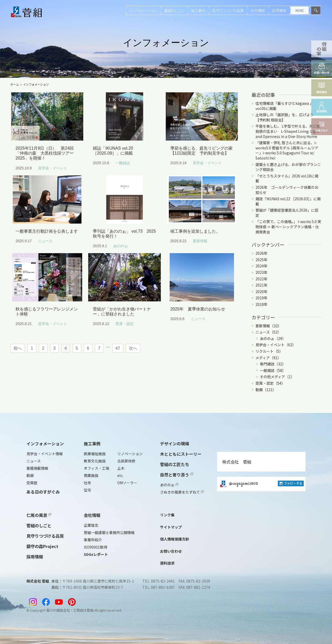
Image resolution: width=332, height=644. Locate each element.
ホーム (15, 84)
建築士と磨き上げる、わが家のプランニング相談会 (288, 167)
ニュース (34, 461)
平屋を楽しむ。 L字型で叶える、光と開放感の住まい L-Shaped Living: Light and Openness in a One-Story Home (288, 131)
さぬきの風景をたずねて (182, 492)
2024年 (261, 266)
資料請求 (167, 563)
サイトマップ (171, 527)
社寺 (87, 483)
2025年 (261, 260)
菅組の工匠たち (175, 464)
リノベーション (130, 454)
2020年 (261, 292)
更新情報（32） (268, 326)
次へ (133, 348)
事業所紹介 (93, 540)
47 (118, 348)
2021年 (261, 285)
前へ (18, 348)
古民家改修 (126, 461)
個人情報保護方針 (175, 539)
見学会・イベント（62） (276, 345)
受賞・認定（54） (270, 383)
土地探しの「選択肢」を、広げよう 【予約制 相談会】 (286, 117)
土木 (121, 468)
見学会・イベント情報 (45, 454)
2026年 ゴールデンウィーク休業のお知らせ (287, 190)
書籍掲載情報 (37, 468)
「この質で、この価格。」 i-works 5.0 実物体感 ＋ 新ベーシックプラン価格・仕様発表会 (288, 227)
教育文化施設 (95, 461)
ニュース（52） (268, 332)
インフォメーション (143, 10)
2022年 (261, 279)
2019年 (261, 298)
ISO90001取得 (95, 547)
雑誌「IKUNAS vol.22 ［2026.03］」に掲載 (288, 201)
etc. (120, 475)
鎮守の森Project (42, 546)
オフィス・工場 (96, 468)
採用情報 (279, 10)
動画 (30, 475)
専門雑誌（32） (273, 364)
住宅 (87, 490)
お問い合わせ (171, 551)
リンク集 (167, 515)
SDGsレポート (96, 554)
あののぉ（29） (273, 338)
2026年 (261, 253)
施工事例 (198, 10)
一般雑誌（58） (273, 370)
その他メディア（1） (277, 377)
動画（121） (266, 390)
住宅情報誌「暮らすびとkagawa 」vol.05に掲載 (284, 106)
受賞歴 (32, 483)
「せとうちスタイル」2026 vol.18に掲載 (287, 178)
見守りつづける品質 (228, 10)
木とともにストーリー (181, 454)
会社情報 (258, 10)
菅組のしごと (174, 10)
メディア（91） (268, 358)
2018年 (261, 304)
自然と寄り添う (177, 475)
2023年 (261, 272)
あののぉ (169, 485)
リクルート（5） (269, 351)
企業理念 (91, 525)
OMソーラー (127, 483)
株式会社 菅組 (237, 462)
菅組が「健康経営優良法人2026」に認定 (287, 213)
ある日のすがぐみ (43, 492)
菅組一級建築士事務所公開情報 (109, 532)
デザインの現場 (175, 444)
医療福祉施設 (95, 454)
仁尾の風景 (39, 515)
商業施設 (91, 475)
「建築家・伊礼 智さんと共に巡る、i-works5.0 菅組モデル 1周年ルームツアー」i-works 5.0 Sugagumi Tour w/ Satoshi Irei (287, 150)
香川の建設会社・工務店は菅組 (70, 610)
